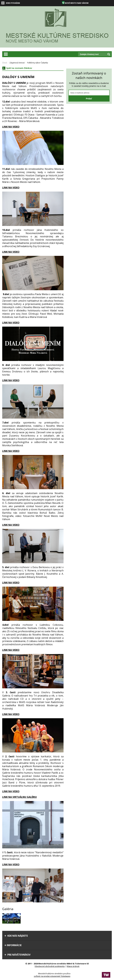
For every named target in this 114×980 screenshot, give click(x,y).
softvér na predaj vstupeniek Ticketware (52, 976)
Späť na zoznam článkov (17, 68)
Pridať (89, 99)
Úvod (5, 63)
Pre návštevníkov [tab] (17, 955)
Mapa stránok (73, 966)
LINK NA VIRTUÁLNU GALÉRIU (20, 797)
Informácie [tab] (13, 945)
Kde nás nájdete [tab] (16, 936)
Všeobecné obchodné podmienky (50, 966)
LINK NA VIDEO (11, 188)
